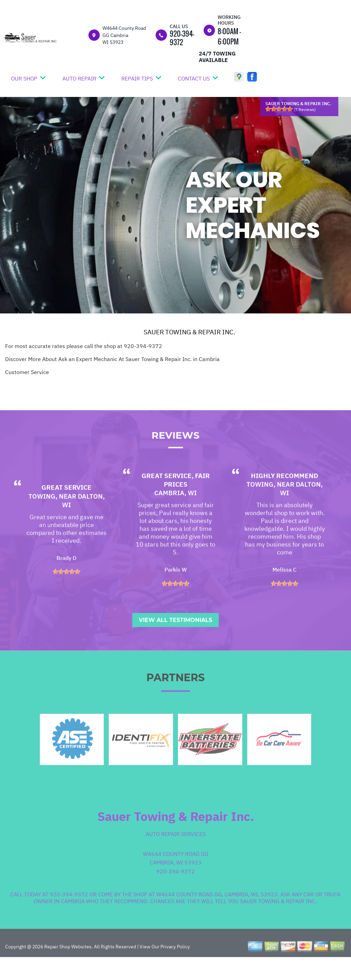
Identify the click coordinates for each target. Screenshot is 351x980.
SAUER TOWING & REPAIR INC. (189, 332)
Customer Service (27, 372)
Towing (42, 516)
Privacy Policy (175, 966)
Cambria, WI (175, 512)
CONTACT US (194, 78)
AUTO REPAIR (79, 78)
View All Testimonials (175, 639)
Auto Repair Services (176, 854)
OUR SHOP (24, 78)
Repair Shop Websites (67, 966)
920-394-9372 (182, 38)
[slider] (279, 109)
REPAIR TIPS (137, 78)
